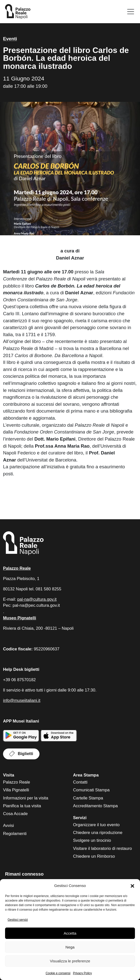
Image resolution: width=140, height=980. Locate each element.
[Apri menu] (131, 12)
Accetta (70, 933)
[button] (132, 886)
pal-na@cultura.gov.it (37, 599)
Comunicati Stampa (91, 790)
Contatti (80, 782)
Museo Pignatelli (20, 618)
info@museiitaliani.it (22, 700)
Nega (70, 947)
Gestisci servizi (18, 920)
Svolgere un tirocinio (92, 840)
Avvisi (8, 826)
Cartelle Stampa (88, 798)
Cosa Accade (15, 814)
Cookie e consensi (58, 973)
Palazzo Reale (17, 782)
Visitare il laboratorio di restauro (103, 848)
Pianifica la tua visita (22, 806)
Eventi (10, 39)
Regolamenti (15, 834)
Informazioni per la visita (26, 798)
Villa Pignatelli (16, 790)
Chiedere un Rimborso (94, 856)
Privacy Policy (82, 973)
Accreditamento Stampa (96, 806)
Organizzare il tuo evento (96, 825)
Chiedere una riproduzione (98, 833)
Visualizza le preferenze (70, 961)
